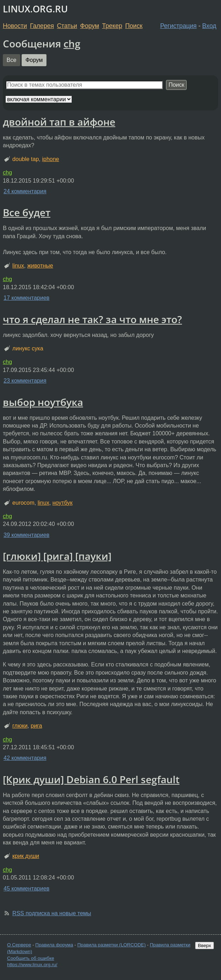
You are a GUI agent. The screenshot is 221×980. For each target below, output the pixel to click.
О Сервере (19, 945)
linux (18, 266)
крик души (26, 856)
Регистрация (179, 26)
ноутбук (63, 503)
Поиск (134, 26)
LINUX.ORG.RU (35, 9)
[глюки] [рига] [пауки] (57, 556)
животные (40, 266)
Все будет (27, 212)
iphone (50, 159)
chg (72, 44)
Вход (209, 26)
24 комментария (25, 191)
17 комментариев (26, 298)
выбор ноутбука (43, 402)
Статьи (67, 26)
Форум (90, 26)
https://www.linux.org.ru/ (32, 965)
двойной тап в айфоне (59, 122)
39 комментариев (26, 535)
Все (12, 60)
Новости (15, 26)
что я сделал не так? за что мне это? (92, 319)
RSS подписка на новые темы (52, 913)
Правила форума (54, 945)
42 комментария (25, 758)
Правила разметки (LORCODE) (112, 945)
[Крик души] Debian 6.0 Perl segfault (91, 779)
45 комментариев (26, 889)
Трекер (112, 26)
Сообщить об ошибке (31, 958)
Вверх (205, 945)
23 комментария (25, 381)
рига (36, 726)
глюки (20, 726)
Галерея (42, 26)
